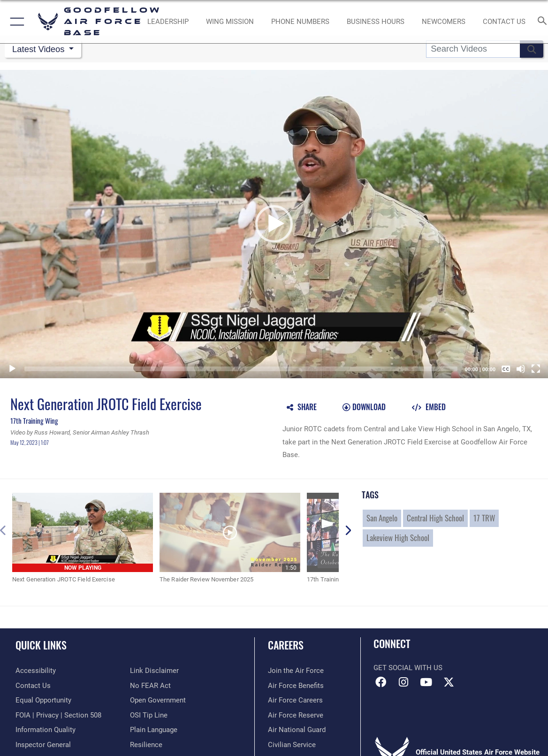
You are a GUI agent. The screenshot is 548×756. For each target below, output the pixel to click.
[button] (15, 22)
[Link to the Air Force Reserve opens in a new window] (296, 715)
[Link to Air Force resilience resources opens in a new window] (146, 745)
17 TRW (484, 518)
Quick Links (41, 645)
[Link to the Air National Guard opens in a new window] (297, 730)
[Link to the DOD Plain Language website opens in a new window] (154, 730)
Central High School (435, 518)
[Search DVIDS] (473, 49)
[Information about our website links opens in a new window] (154, 671)
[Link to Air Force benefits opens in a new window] (296, 686)
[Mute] (521, 369)
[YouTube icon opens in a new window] (426, 682)
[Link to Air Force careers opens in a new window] (295, 700)
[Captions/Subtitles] (506, 369)
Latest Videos (40, 49)
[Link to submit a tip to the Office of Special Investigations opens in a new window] (149, 715)
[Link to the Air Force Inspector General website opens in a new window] (43, 745)
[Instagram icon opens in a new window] (403, 682)
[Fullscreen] (536, 369)
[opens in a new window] (36, 671)
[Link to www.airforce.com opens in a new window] (296, 671)
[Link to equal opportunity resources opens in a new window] (43, 700)
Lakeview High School (398, 538)
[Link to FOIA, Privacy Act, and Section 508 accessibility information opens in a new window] (58, 715)
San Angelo (382, 518)
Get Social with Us (408, 668)
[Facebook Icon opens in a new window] (381, 682)
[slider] (241, 369)
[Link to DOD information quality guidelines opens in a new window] (46, 730)
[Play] (12, 369)
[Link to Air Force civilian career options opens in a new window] (292, 745)
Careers (286, 645)
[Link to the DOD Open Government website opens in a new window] (158, 700)
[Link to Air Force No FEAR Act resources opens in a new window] (150, 686)
